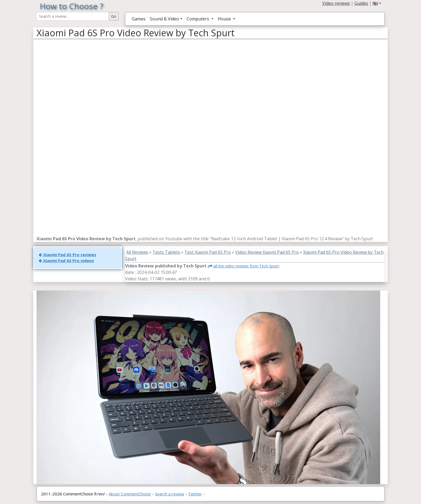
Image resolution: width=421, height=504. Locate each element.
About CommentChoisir (130, 494)
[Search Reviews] (73, 16)
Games (139, 19)
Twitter (195, 494)
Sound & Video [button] (164, 19)
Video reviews (336, 3)
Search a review (170, 494)
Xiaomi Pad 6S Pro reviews (68, 255)
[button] (377, 3)
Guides (361, 3)
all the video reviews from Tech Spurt (243, 266)
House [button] (225, 19)
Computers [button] (198, 19)
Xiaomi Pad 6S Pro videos (66, 260)
